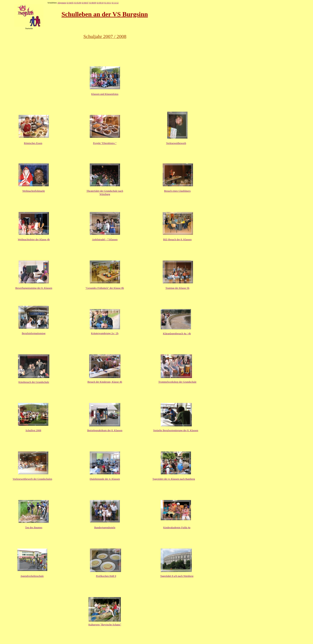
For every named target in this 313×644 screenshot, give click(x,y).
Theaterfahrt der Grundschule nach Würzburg (105, 192)
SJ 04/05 (70, 3)
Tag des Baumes (34, 527)
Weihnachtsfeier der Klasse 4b (34, 239)
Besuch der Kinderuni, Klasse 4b (105, 382)
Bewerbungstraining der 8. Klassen (34, 288)
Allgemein (62, 3)
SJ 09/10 (100, 3)
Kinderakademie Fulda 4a (177, 527)
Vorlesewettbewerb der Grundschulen (32, 479)
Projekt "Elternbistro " (105, 143)
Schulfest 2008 (33, 430)
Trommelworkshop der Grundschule (177, 382)
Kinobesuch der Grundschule (34, 382)
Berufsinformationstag (34, 333)
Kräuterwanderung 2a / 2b (105, 333)
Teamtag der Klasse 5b (177, 288)
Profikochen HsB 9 (106, 576)
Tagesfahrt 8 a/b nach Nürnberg (177, 576)
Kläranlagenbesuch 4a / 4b (177, 333)
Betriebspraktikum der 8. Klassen (105, 430)
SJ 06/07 (85, 3)
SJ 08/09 (93, 3)
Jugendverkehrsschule (32, 576)
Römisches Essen (33, 143)
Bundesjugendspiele (105, 527)
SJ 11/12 (115, 3)
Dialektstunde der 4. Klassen (105, 479)
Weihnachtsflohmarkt (34, 191)
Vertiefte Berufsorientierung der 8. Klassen (175, 430)
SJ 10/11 (107, 3)
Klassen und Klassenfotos (105, 94)
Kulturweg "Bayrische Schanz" (105, 624)
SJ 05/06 (77, 3)
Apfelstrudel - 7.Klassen (105, 239)
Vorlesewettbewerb (176, 143)
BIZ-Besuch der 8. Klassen (177, 239)
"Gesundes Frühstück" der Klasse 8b (105, 288)
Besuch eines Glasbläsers (177, 191)
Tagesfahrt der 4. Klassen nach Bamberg (174, 479)
